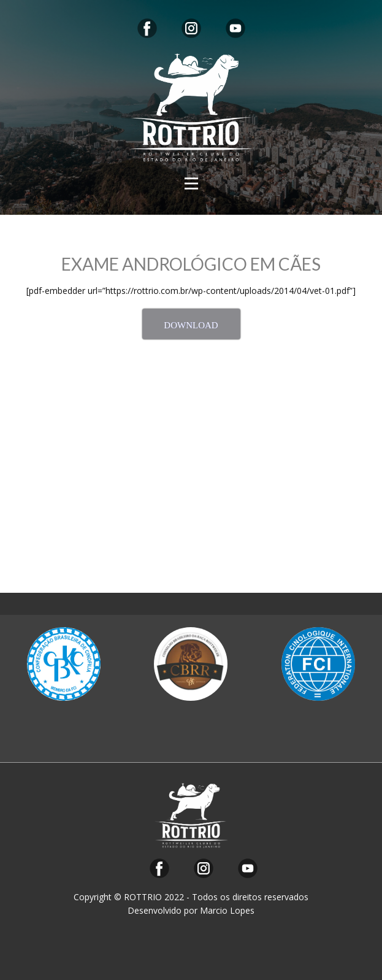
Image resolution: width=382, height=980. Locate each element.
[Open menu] (191, 183)
